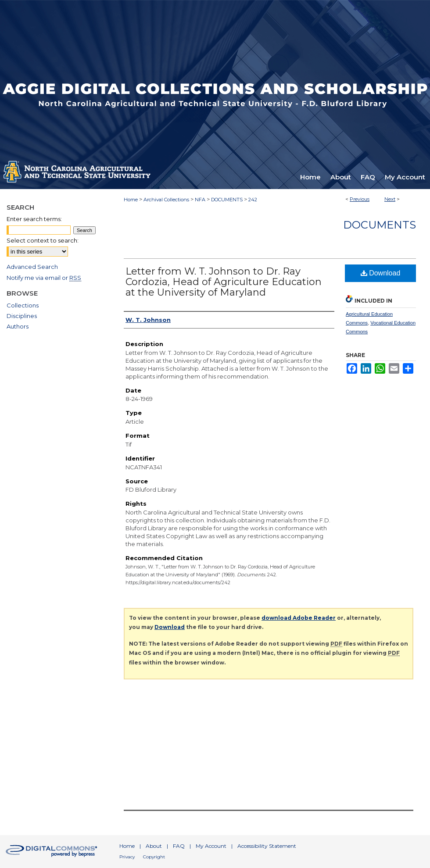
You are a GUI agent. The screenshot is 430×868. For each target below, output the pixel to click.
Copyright (154, 857)
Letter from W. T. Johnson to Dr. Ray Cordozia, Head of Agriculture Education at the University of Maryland (224, 282)
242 (253, 200)
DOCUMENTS (227, 200)
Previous (360, 199)
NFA (200, 200)
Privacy (127, 857)
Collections (23, 305)
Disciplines (22, 316)
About (154, 846)
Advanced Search (32, 267)
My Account (211, 846)
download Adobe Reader (299, 618)
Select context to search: (43, 240)
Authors (18, 326)
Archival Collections (166, 200)
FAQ (179, 846)
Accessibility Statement (267, 846)
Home (131, 200)
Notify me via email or (44, 278)
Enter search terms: (34, 219)
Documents (380, 225)
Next (390, 199)
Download (381, 273)
